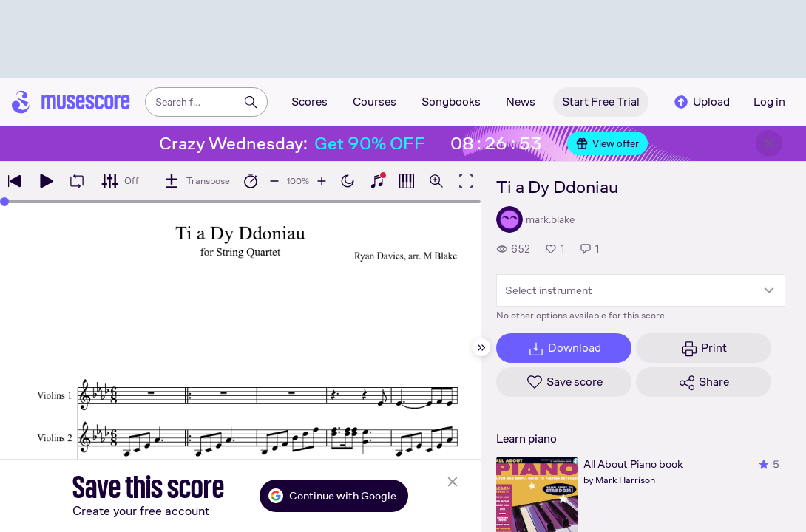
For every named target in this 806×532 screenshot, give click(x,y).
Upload (701, 102)
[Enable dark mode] (348, 181)
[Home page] (71, 102)
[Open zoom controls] (436, 181)
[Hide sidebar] (481, 347)
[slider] (4, 202)
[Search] (251, 102)
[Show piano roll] (407, 181)
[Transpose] (196, 181)
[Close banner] (769, 143)
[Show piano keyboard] (377, 181)
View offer (607, 143)
